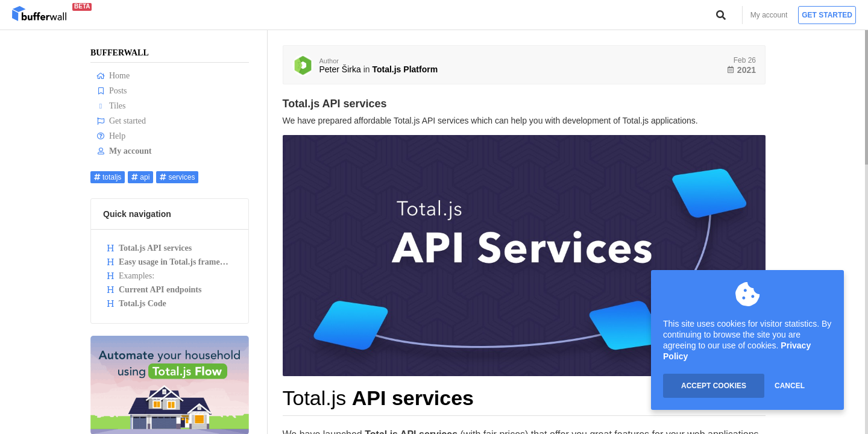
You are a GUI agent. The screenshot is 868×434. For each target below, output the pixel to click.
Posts (112, 91)
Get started (827, 15)
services (177, 177)
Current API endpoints (154, 290)
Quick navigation (137, 214)
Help (111, 136)
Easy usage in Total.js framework (171, 262)
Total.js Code (136, 303)
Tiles (111, 106)
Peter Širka (340, 69)
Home (113, 76)
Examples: (130, 276)
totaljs (108, 177)
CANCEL (790, 386)
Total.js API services (149, 248)
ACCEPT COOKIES (714, 386)
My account (769, 15)
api (140, 177)
